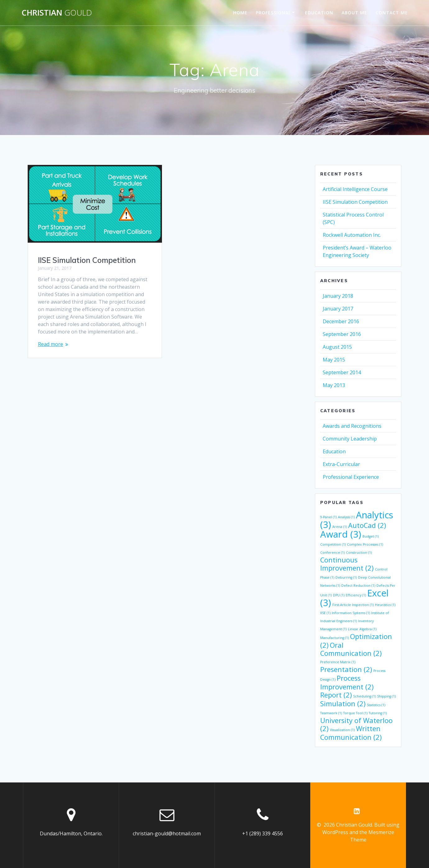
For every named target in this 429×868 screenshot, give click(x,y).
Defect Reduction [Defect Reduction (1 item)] (358, 586)
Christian (57, 13)
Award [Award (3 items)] (341, 534)
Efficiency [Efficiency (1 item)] (356, 595)
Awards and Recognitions (352, 426)
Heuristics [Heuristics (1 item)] (385, 605)
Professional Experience (351, 477)
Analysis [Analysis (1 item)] (346, 517)
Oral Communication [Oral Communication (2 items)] (351, 649)
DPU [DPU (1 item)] (339, 595)
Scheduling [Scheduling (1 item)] (364, 696)
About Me (354, 13)
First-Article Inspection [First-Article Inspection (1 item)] (353, 605)
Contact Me (392, 13)
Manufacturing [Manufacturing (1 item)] (334, 638)
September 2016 (342, 334)
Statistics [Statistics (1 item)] (376, 705)
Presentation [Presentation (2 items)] (346, 669)
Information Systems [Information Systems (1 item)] (351, 613)
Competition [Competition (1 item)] (333, 544)
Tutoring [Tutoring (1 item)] (378, 713)
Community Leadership (350, 439)
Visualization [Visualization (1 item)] (342, 730)
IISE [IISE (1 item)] (325, 613)
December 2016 (341, 321)
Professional (273, 13)
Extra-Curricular (341, 464)
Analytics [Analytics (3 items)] (357, 520)
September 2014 (342, 372)
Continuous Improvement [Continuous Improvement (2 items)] (347, 564)
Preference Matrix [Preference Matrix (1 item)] (338, 662)
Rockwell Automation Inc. (352, 235)
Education (319, 13)
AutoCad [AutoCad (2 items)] (367, 525)
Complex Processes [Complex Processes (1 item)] (365, 544)
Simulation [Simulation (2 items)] (343, 704)
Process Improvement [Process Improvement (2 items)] (347, 682)
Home (240, 13)
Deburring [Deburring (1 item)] (346, 577)
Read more (51, 344)
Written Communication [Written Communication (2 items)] (351, 733)
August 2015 (337, 347)
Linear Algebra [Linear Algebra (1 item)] (362, 629)
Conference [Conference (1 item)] (332, 553)
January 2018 (338, 296)
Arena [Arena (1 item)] (340, 527)
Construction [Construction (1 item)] (359, 553)
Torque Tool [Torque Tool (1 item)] (355, 713)
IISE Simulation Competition (87, 260)
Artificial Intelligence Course (355, 189)
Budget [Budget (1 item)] (371, 536)
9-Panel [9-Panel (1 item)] (328, 517)
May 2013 (334, 385)
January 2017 (338, 309)
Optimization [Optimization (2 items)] (356, 641)
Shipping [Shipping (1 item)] (386, 696)
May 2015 (334, 360)
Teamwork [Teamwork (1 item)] (331, 713)
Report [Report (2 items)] (336, 695)
